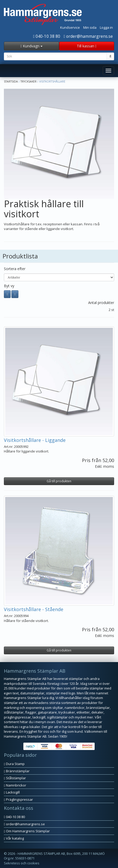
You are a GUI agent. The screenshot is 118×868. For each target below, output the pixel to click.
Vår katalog (14, 838)
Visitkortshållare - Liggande (35, 440)
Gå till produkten (59, 481)
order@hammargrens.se (88, 36)
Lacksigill (12, 792)
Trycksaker (29, 81)
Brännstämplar (17, 771)
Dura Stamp (14, 764)
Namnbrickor (15, 785)
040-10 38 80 (47, 36)
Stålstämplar (15, 778)
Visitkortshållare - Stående (34, 609)
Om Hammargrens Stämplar (27, 831)
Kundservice (70, 27)
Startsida (11, 81)
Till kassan (87, 46)
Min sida (90, 27)
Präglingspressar (18, 799)
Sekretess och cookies (22, 863)
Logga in (106, 27)
